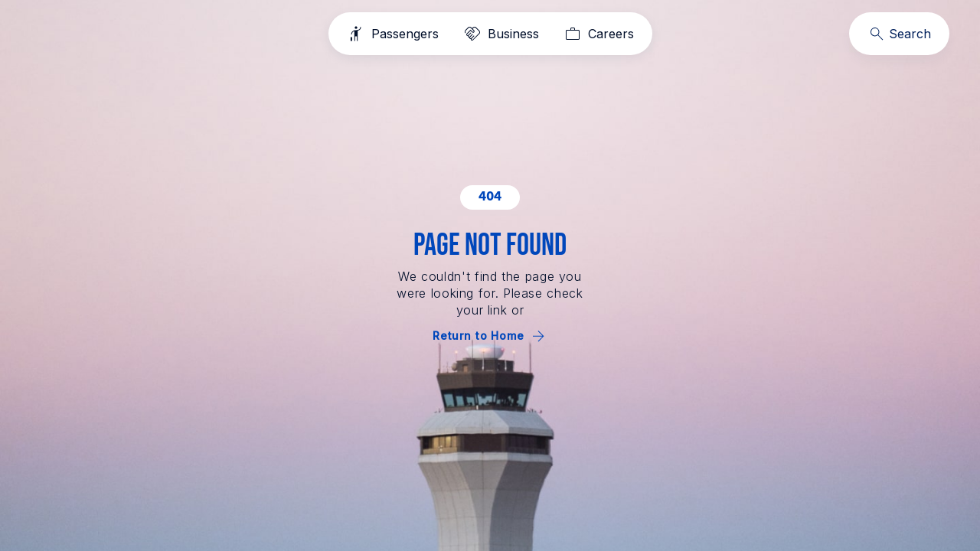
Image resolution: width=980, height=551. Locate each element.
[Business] (501, 34)
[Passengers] (393, 34)
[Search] (899, 34)
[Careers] (599, 34)
